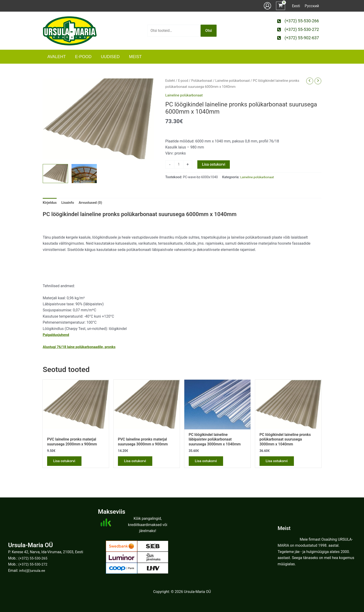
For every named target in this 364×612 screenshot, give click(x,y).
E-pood (184, 81)
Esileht (170, 81)
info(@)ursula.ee (33, 571)
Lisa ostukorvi (214, 164)
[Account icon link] (267, 6)
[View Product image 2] (84, 174)
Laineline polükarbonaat (236, 81)
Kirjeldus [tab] (50, 203)
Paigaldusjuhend (57, 336)
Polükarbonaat (203, 81)
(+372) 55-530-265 (34, 558)
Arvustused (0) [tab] (93, 203)
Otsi (209, 31)
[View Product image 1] (55, 174)
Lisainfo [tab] (69, 203)
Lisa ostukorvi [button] (66, 463)
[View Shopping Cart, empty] (281, 6)
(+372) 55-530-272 (34, 564)
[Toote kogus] (179, 165)
